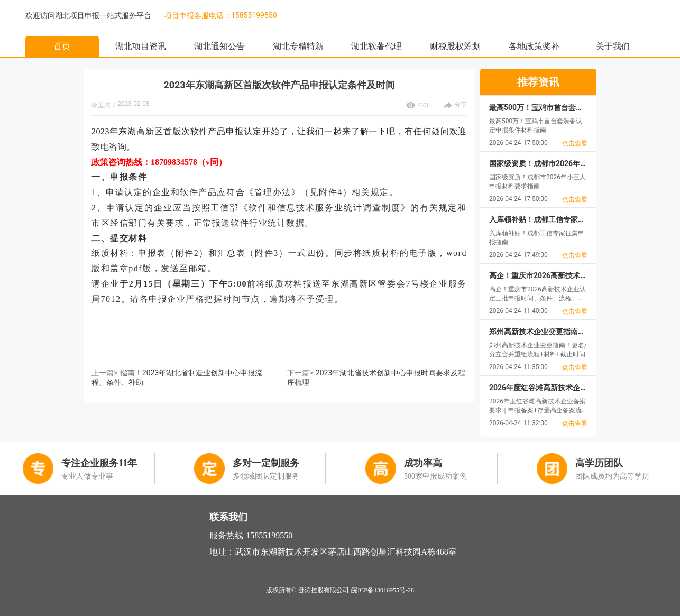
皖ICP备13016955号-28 (383, 590)
